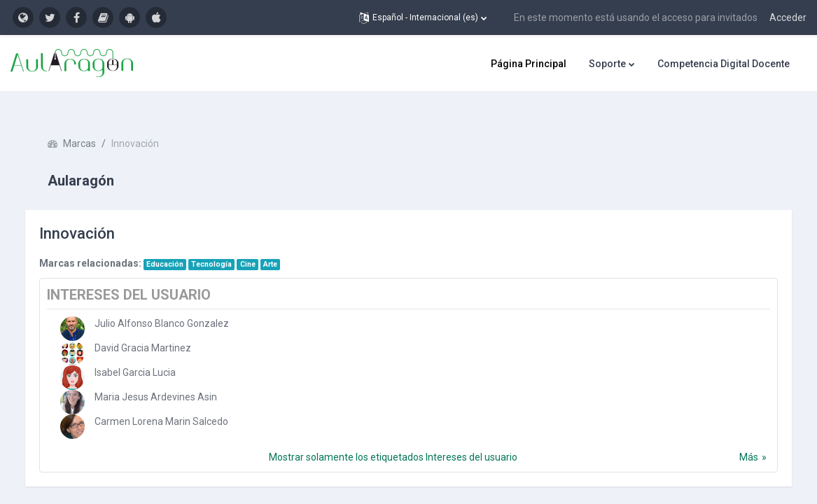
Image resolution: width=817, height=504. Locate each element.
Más (735, 439)
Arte (284, 246)
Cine (262, 246)
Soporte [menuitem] (607, 64)
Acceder (788, 17)
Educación (179, 246)
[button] (423, 17)
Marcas (93, 126)
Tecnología (226, 246)
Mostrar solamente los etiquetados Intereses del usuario (393, 439)
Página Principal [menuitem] (529, 64)
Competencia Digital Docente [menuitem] (724, 64)
